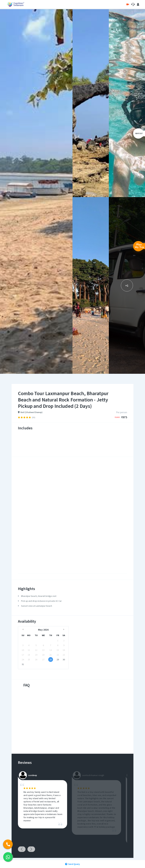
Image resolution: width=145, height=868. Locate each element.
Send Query (72, 864)
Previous (22, 849)
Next (31, 849)
